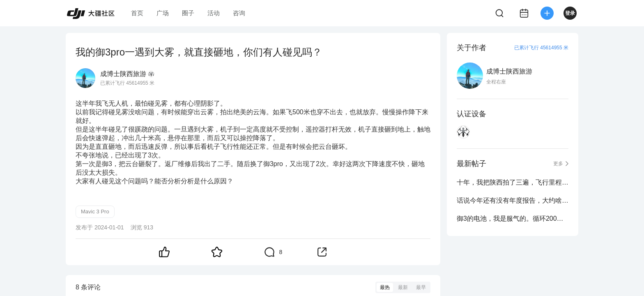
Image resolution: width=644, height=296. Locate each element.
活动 (214, 13)
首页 (137, 13)
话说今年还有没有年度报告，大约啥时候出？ (513, 200)
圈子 (188, 13)
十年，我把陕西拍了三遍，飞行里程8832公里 (513, 182)
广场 (163, 13)
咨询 (239, 13)
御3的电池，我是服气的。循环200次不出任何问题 (513, 219)
